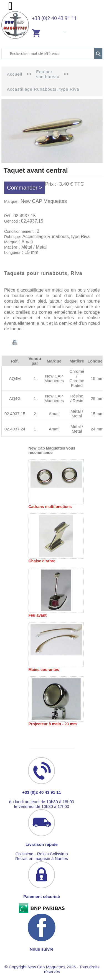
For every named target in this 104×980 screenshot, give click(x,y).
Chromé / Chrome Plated (77, 378)
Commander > (25, 188)
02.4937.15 (15, 414)
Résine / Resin (77, 398)
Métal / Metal (77, 414)
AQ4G (15, 398)
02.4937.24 (15, 429)
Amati (54, 414)
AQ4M (15, 378)
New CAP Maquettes (44, 201)
